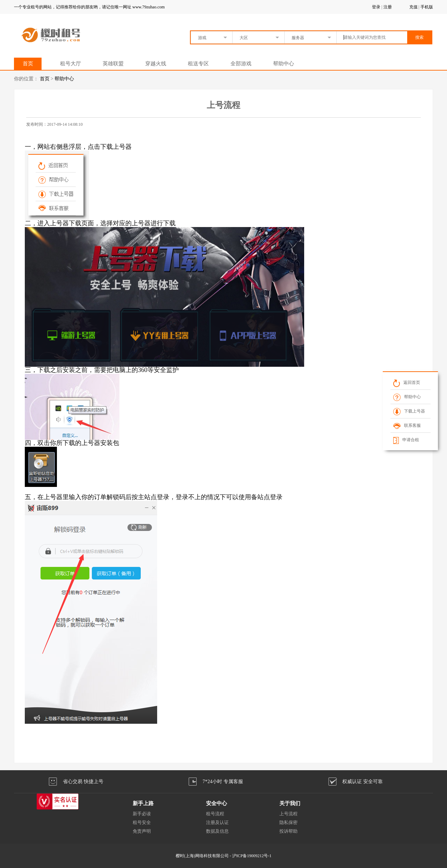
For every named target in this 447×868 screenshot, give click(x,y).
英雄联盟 (113, 64)
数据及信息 (217, 831)
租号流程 (215, 814)
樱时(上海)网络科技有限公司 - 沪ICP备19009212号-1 (224, 856)
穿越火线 (156, 64)
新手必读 (142, 814)
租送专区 (198, 64)
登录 (376, 7)
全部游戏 (241, 64)
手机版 (427, 7)
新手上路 (143, 803)
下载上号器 (409, 411)
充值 (413, 7)
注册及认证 (217, 822)
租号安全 (142, 822)
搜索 (419, 37)
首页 (28, 64)
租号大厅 (71, 64)
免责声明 (142, 831)
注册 (388, 7)
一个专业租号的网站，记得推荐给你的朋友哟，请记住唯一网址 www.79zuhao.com (89, 7)
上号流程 (288, 814)
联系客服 (407, 425)
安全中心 (217, 803)
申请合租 (406, 440)
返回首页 (407, 382)
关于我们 (290, 803)
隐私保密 (288, 822)
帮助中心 (284, 64)
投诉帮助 (288, 831)
